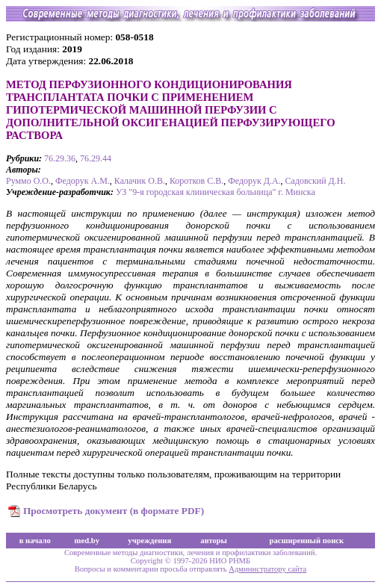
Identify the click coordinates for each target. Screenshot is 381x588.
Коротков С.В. (196, 181)
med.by (87, 541)
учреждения (149, 541)
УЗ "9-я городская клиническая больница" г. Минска (216, 192)
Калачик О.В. (140, 181)
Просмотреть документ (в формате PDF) (114, 511)
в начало (35, 541)
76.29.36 (60, 158)
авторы (214, 541)
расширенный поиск (307, 541)
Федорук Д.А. (254, 181)
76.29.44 (96, 158)
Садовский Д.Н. (316, 181)
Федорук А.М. (83, 181)
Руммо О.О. (28, 181)
